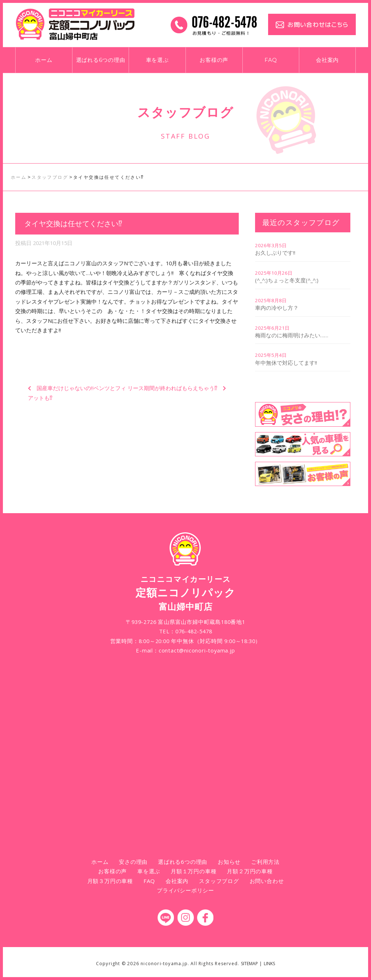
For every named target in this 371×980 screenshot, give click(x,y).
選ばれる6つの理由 (101, 60)
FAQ (271, 60)
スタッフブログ (219, 881)
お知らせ (229, 862)
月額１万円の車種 (193, 871)
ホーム (44, 60)
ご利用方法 (265, 862)
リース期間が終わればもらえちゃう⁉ (172, 388)
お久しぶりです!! (275, 253)
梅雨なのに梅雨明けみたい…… (292, 335)
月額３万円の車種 (110, 881)
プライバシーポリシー (185, 890)
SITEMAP (249, 964)
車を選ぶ (157, 60)
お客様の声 (214, 60)
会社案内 (327, 60)
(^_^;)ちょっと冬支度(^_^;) (287, 280)
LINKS (269, 964)
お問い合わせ (267, 881)
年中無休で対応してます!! (286, 363)
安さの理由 (133, 862)
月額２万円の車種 (250, 871)
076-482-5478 (194, 631)
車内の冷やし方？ (277, 308)
